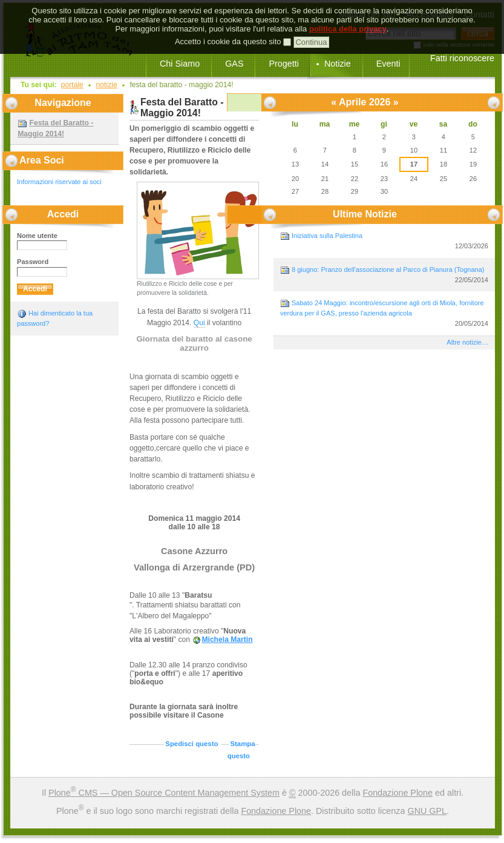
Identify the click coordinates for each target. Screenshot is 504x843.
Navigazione (63, 103)
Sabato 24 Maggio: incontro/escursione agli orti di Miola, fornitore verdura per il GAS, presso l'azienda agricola (384, 313)
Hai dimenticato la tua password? (55, 318)
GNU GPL (427, 811)
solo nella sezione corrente (459, 45)
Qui (199, 323)
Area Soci (42, 160)
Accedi (63, 214)
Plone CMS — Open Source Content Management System (164, 793)
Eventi (388, 64)
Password (33, 262)
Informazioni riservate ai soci (59, 182)
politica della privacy (348, 12)
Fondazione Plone (398, 793)
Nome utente (37, 236)
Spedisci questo (191, 744)
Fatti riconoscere (462, 58)
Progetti (283, 64)
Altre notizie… (467, 342)
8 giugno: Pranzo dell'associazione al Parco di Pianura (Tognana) (384, 275)
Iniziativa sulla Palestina (384, 241)
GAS (234, 64)
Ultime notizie (365, 214)
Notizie (338, 64)
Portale (72, 85)
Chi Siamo (180, 64)
